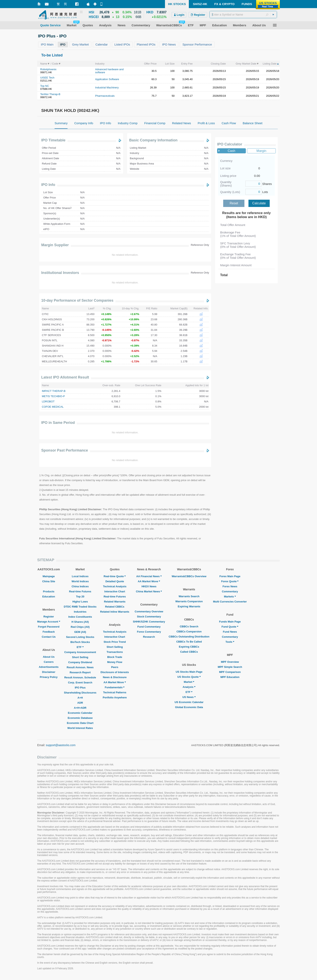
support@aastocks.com (61, 745)
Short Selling (80, 657)
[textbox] (243, 15)
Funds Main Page (230, 622)
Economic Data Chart (80, 723)
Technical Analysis (115, 586)
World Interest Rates (80, 728)
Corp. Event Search (80, 682)
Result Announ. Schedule (80, 677)
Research (149, 637)
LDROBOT (48, 401)
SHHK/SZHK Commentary (149, 622)
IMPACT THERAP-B (54, 391)
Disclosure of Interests (115, 672)
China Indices (80, 586)
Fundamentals (115, 687)
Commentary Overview (149, 611)
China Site (49, 581)
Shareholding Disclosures (80, 693)
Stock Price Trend (115, 642)
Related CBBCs (115, 607)
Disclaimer (49, 672)
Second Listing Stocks (80, 637)
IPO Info (48, 185)
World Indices (80, 581)
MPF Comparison (230, 672)
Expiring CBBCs (189, 647)
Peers (115, 667)
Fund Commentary (149, 627)
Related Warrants (115, 602)
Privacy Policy (49, 677)
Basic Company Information (153, 140)
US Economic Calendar (189, 702)
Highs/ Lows (80, 602)
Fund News (230, 632)
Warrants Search (189, 596)
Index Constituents (80, 617)
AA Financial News (149, 576)
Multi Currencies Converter (230, 602)
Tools (230, 642)
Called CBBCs (189, 652)
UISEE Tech (47, 78)
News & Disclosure (115, 677)
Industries (80, 612)
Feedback (49, 632)
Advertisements (49, 667)
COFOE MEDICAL (53, 407)
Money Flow (115, 662)
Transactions (115, 652)
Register (49, 617)
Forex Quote (230, 581)
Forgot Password (49, 627)
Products (49, 591)
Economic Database (80, 718)
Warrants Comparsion (189, 601)
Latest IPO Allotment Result (65, 377)
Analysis (189, 687)
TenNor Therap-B (50, 94)
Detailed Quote (115, 581)
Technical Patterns (115, 692)
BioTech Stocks (80, 642)
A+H (80, 698)
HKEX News (149, 586)
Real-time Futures (80, 591)
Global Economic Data (189, 707)
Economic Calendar (80, 713)
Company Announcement (80, 652)
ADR (80, 703)
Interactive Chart (115, 591)
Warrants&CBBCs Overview (189, 576)
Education (49, 597)
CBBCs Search (189, 626)
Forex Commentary (149, 632)
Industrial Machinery (107, 87)
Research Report (80, 672)
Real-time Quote (115, 576)
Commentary (230, 591)
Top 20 (80, 597)
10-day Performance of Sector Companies (77, 300)
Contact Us (49, 637)
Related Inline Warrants (115, 612)
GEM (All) (80, 632)
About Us (49, 657)
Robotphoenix (48, 69)
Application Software (107, 79)
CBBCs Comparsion (189, 632)
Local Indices (80, 576)
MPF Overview (230, 662)
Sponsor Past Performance (65, 450)
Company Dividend (80, 662)
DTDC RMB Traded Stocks (80, 607)
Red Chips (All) (80, 627)
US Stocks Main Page (189, 672)
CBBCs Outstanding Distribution (189, 637)
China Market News (149, 591)
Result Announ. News (80, 667)
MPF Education (230, 677)
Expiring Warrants (189, 606)
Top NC (45, 86)
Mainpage (49, 576)
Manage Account (49, 622)
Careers (49, 662)
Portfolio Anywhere (115, 697)
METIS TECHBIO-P (53, 396)
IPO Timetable (53, 140)
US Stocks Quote (189, 677)
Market (189, 682)
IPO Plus (80, 688)
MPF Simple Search (230, 667)
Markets (230, 597)
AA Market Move (115, 682)
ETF (80, 647)
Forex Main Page (230, 576)
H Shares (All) (80, 622)
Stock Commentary (149, 617)
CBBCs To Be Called (189, 642)
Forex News (230, 586)
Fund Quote (230, 627)
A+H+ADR (80, 708)
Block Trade (115, 657)
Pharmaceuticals (105, 96)
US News (189, 697)
